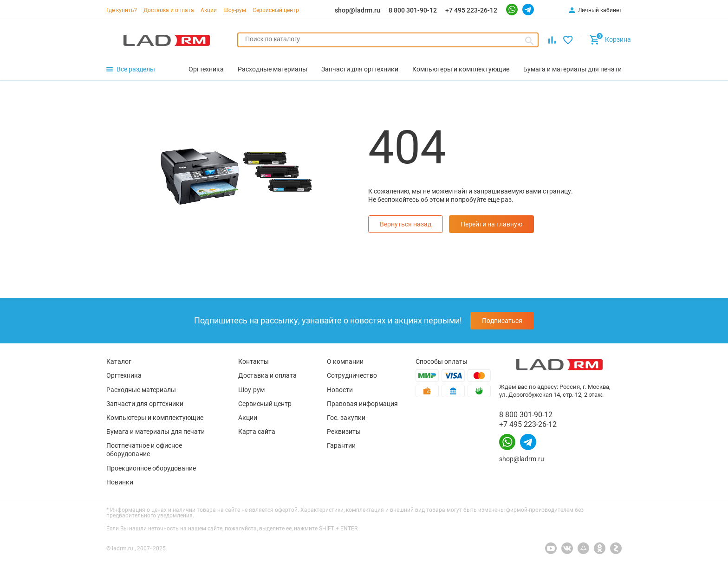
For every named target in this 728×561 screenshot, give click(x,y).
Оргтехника (124, 375)
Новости (340, 390)
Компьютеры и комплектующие (155, 418)
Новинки (120, 482)
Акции (209, 10)
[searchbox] (388, 39)
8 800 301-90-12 (413, 10)
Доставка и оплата (169, 10)
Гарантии (341, 445)
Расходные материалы (141, 390)
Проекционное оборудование (151, 468)
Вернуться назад (406, 224)
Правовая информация (362, 404)
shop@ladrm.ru (357, 10)
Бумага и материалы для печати (156, 432)
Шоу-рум (235, 10)
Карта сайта (257, 432)
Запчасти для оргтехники (145, 404)
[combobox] (388, 40)
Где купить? (122, 10)
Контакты (253, 361)
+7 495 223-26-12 (471, 10)
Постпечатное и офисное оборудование (144, 450)
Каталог (119, 361)
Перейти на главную (491, 224)
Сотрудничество (352, 375)
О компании (345, 361)
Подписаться (502, 321)
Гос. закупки (346, 418)
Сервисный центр (276, 10)
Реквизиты (344, 432)
